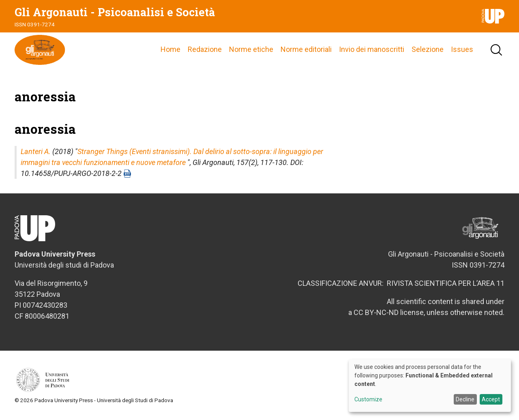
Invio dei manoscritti (372, 50)
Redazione (205, 50)
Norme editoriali (306, 50)
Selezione (428, 50)
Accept (491, 399)
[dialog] (430, 386)
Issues (462, 50)
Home (170, 50)
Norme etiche (251, 50)
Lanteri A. (36, 153)
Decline (465, 399)
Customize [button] (368, 400)
